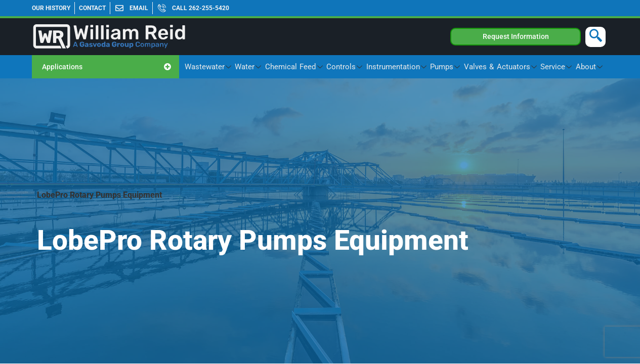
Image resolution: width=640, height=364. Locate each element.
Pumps (458, 67)
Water (275, 67)
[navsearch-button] (595, 37)
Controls (364, 67)
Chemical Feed (317, 67)
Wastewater (237, 67)
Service (561, 67)
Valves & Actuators (510, 67)
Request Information (516, 36)
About (591, 67)
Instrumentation (412, 67)
